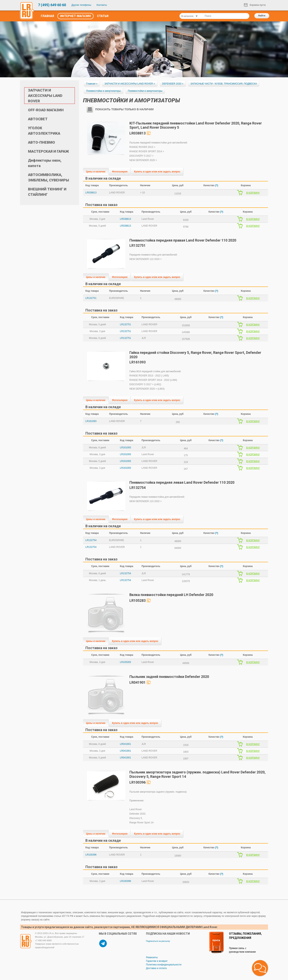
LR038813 (91, 193)
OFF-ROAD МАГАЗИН (46, 110)
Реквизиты (152, 957)
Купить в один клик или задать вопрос (157, 172)
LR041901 (125, 744)
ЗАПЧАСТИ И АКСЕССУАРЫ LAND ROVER (45, 96)
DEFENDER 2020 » (173, 84)
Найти (262, 16)
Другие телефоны (81, 5)
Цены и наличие (96, 172)
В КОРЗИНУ (253, 193)
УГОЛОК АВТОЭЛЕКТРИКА (44, 131)
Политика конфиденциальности (164, 965)
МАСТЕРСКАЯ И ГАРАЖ (48, 151)
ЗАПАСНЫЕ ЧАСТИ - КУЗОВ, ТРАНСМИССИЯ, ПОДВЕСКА (224, 84)
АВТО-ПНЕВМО (41, 142)
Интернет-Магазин (75, 16)
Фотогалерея (120, 172)
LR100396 (91, 855)
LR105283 (125, 662)
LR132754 (91, 540)
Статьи (103, 16)
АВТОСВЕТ (38, 119)
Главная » (92, 84)
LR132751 (91, 298)
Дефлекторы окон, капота (45, 163)
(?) (216, 185)
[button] (260, 968)
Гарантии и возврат (157, 961)
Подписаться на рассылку (158, 941)
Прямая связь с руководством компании (242, 950)
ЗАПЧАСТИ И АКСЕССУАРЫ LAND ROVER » (130, 84)
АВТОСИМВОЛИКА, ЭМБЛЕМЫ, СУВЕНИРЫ (48, 177)
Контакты (102, 5)
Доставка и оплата (156, 968)
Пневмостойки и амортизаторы (103, 91)
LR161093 (91, 421)
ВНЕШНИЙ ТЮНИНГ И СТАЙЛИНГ (47, 192)
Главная (47, 16)
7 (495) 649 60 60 (52, 5)
